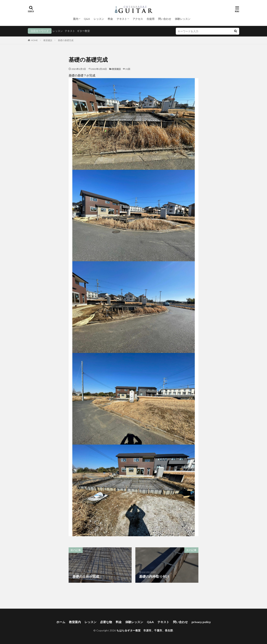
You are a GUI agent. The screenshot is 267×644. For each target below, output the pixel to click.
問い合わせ (165, 19)
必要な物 (106, 622)
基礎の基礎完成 (66, 40)
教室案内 (75, 622)
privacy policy (201, 622)
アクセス (138, 19)
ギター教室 (83, 31)
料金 (110, 19)
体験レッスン (183, 19)
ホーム (61, 622)
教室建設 (48, 40)
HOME (34, 40)
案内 (76, 19)
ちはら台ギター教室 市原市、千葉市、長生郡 (145, 630)
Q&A (87, 19)
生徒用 (151, 19)
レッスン (99, 19)
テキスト (122, 19)
